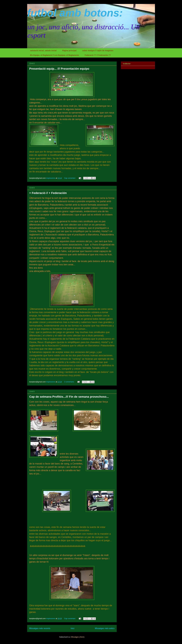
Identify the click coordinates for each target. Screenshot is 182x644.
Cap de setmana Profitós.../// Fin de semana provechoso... (69, 397)
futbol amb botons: (75, 13)
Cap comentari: (70, 178)
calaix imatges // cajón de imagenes (98, 51)
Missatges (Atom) (78, 637)
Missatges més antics (105, 628)
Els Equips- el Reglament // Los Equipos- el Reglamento (55, 55)
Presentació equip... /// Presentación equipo (59, 69)
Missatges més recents (40, 628)
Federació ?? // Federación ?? (98, 55)
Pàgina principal (69, 51)
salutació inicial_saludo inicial (43, 51)
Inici (73, 628)
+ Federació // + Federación (48, 193)
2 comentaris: (70, 382)
